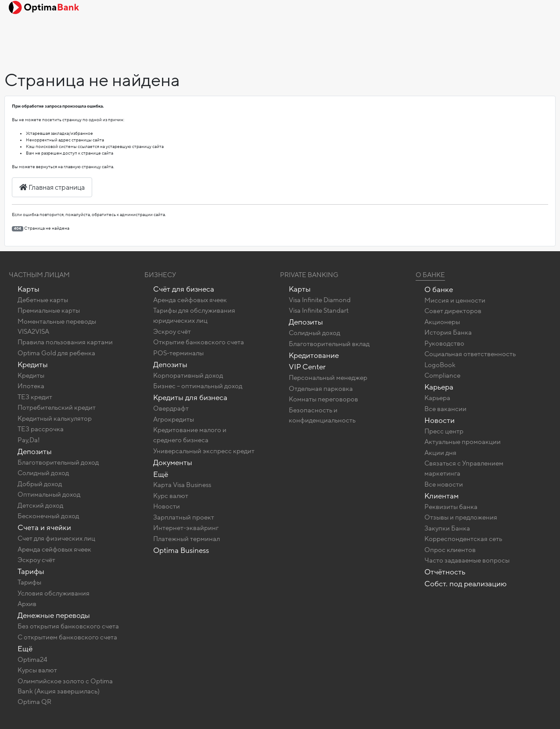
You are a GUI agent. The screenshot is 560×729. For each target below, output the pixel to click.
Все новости (444, 484)
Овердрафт (171, 408)
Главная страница (52, 188)
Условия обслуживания (54, 593)
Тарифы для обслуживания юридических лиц (194, 316)
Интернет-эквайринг (186, 528)
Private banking (309, 275)
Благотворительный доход (58, 462)
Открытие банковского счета (199, 342)
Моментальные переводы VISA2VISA (57, 327)
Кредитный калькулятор (55, 419)
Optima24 (32, 660)
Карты (29, 289)
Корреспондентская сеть (463, 539)
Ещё (25, 649)
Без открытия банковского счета (68, 626)
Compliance (442, 375)
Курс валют (171, 496)
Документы (173, 463)
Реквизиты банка (451, 507)
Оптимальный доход (49, 494)
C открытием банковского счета (67, 637)
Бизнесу (160, 275)
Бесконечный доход (48, 516)
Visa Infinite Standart (319, 310)
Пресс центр (444, 431)
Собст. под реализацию (465, 584)
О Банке (430, 275)
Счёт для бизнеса (184, 289)
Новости (167, 506)
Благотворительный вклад (329, 344)
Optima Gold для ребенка (56, 353)
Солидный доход (43, 473)
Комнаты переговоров (323, 399)
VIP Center (307, 367)
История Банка (448, 332)
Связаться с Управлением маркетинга (464, 468)
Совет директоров (453, 311)
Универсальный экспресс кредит (204, 451)
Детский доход (40, 505)
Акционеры (442, 322)
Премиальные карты (49, 310)
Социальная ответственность (470, 354)
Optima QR (34, 702)
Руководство (444, 343)
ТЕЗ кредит (35, 397)
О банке (439, 290)
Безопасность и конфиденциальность (322, 415)
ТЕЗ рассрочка (41, 429)
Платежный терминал (187, 539)
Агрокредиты (174, 419)
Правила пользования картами (65, 342)
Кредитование (314, 355)
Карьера (439, 387)
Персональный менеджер (328, 378)
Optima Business (181, 550)
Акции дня (440, 453)
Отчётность (445, 572)
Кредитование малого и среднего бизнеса (190, 435)
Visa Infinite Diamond (320, 300)
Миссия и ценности (455, 300)
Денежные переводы (54, 615)
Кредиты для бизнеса (190, 398)
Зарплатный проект (184, 517)
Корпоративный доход (188, 375)
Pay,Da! (29, 440)
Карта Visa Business (182, 485)
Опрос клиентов (450, 550)
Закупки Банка (447, 528)
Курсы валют (37, 670)
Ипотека (31, 386)
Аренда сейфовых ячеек (54, 549)
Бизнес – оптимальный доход (198, 386)
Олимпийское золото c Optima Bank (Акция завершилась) (65, 686)
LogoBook (440, 365)
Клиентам (442, 496)
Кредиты (33, 365)
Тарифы (31, 572)
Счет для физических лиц (56, 538)
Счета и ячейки (44, 528)
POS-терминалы (178, 353)
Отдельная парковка (321, 389)
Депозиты (35, 452)
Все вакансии (445, 409)
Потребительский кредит (57, 408)
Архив (27, 604)
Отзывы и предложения (461, 517)
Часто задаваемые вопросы (467, 560)
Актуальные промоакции (463, 442)
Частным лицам (39, 275)
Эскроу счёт (36, 560)
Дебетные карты (43, 300)
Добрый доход (40, 484)
